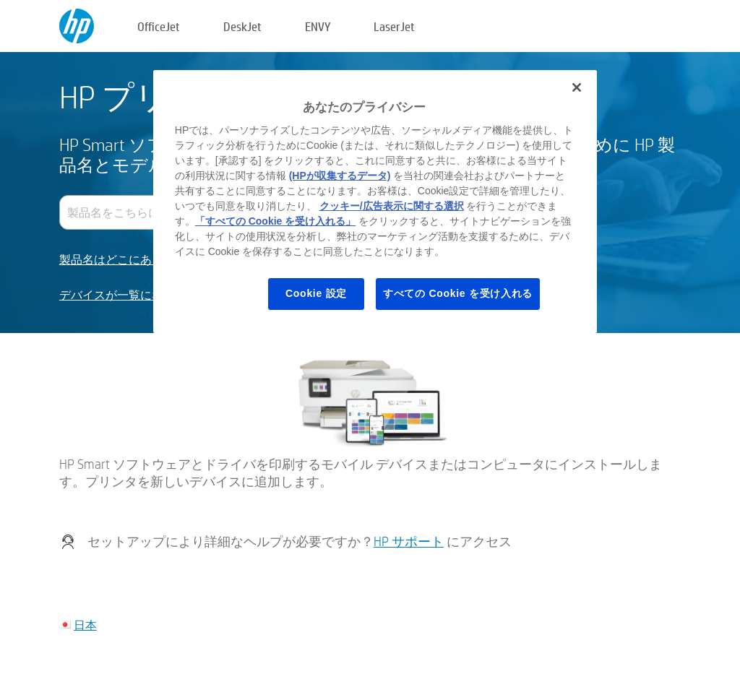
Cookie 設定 (316, 293)
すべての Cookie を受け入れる (458, 293)
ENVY (318, 26)
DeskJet (242, 26)
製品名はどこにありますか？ (134, 260)
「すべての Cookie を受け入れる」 (275, 221)
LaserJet (394, 26)
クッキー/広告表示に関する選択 (392, 206)
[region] (375, 202)
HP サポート (409, 541)
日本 (85, 625)
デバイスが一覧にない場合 (129, 295)
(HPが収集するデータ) (340, 176)
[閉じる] (577, 87)
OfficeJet (159, 26)
